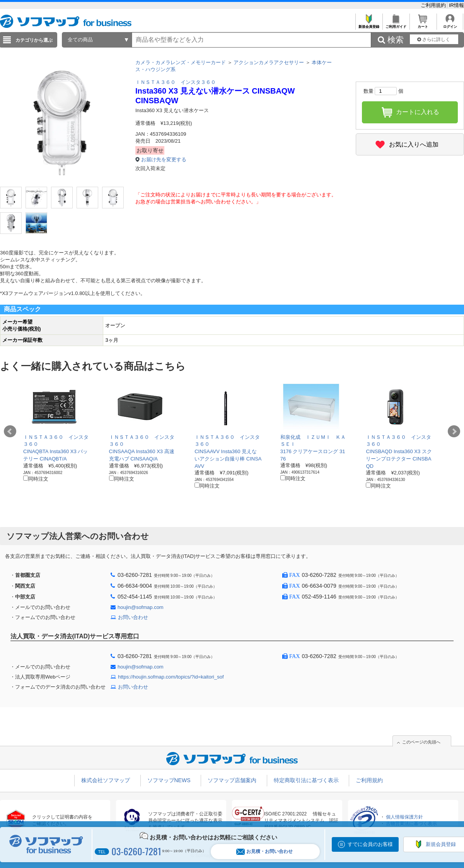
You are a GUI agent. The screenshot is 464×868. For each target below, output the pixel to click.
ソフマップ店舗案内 (232, 780)
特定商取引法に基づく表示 (306, 780)
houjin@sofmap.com (141, 607)
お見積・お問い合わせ (264, 852)
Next (454, 431)
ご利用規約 (434, 5)
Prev (10, 431)
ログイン (450, 25)
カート (423, 25)
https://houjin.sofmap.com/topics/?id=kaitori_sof (171, 677)
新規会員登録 (369, 25)
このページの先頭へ (421, 742)
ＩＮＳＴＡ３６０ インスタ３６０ (176, 82)
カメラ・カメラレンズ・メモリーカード (181, 62)
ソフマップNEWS (169, 780)
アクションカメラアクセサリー (269, 62)
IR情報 (456, 5)
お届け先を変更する (164, 159)
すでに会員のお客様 (370, 844)
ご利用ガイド (396, 25)
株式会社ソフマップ (106, 780)
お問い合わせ (133, 617)
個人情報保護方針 (404, 817)
